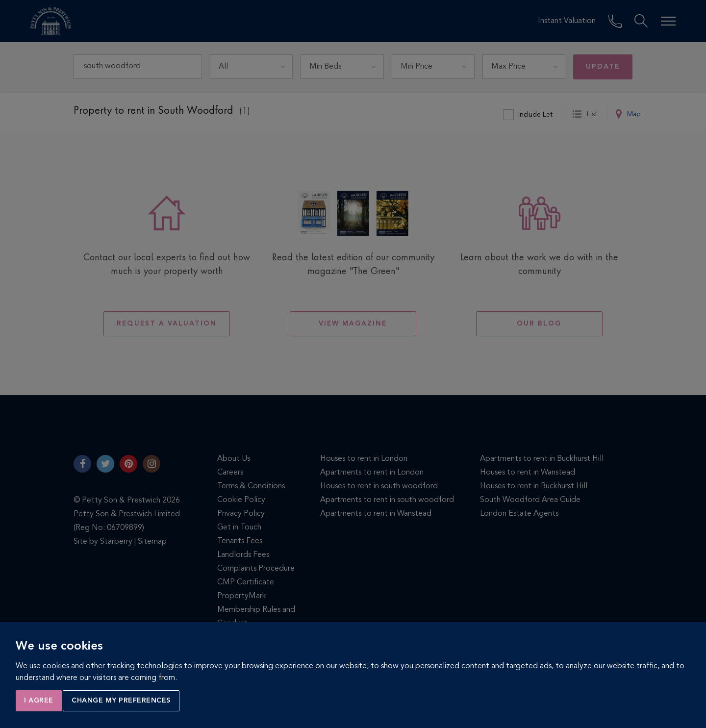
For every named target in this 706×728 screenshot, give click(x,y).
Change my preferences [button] (121, 701)
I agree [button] (39, 701)
